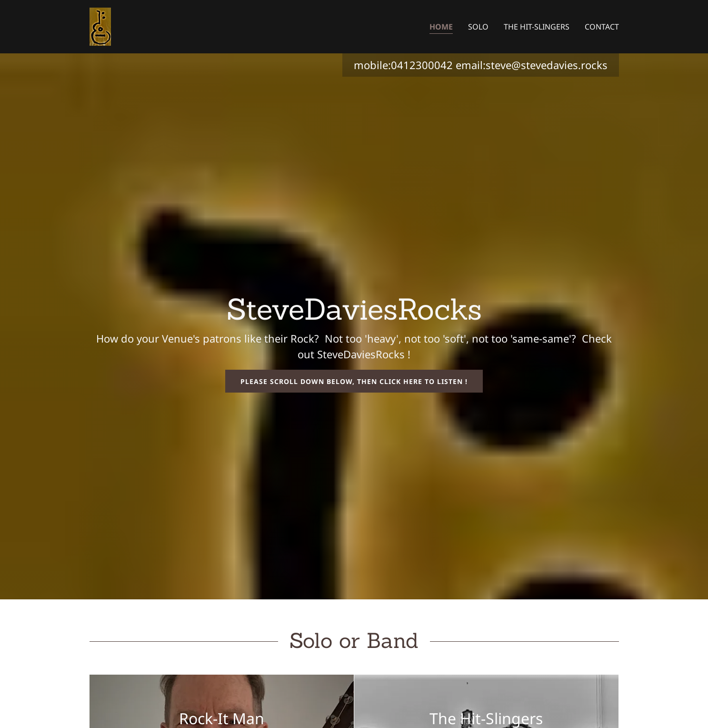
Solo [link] (478, 27)
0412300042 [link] (422, 65)
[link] (100, 26)
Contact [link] (602, 27)
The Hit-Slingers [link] (537, 27)
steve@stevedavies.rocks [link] (547, 65)
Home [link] (441, 27)
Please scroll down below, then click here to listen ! (354, 381)
